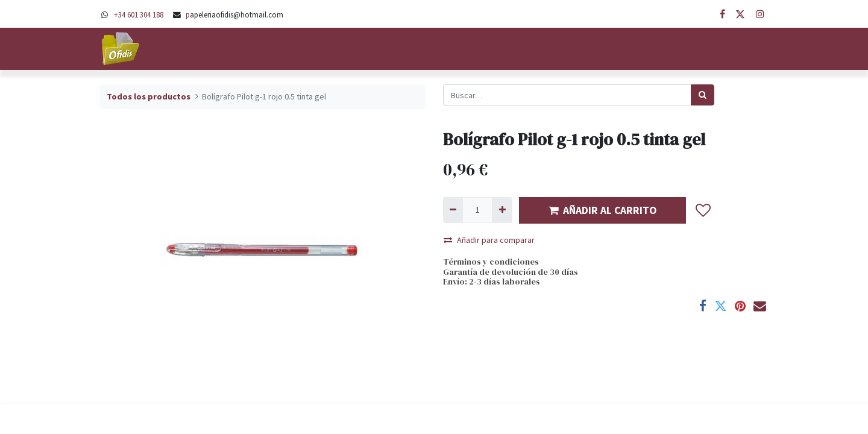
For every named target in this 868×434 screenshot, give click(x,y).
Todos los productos (149, 96)
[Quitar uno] (453, 210)
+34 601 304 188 (139, 14)
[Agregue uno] (502, 210)
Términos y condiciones (491, 262)
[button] (703, 210)
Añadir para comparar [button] (489, 240)
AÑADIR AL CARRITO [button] (602, 210)
